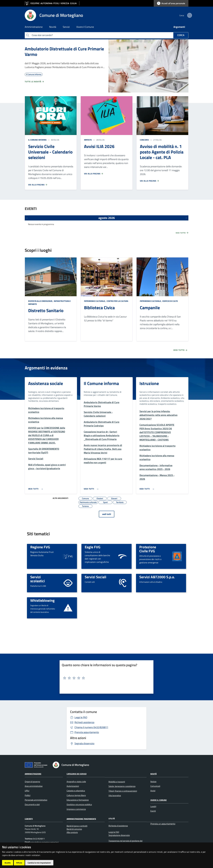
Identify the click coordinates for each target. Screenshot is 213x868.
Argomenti (179, 27)
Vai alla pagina (38, 185)
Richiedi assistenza (84, 722)
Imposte (88, 140)
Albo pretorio (72, 832)
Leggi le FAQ (81, 717)
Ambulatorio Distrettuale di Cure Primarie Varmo (64, 51)
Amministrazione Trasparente (81, 819)
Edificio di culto (170, 301)
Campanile (150, 308)
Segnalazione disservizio (119, 835)
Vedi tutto (182, 233)
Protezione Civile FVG (148, 549)
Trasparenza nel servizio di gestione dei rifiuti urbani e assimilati (126, 842)
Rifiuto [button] (19, 863)
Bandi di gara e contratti (77, 826)
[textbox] (105, 678)
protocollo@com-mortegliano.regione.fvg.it (44, 842)
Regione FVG (40, 547)
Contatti (29, 819)
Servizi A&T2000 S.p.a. (157, 577)
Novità (153, 774)
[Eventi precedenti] (27, 218)
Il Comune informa (37, 140)
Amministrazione (33, 774)
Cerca (181, 35)
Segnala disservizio (84, 743)
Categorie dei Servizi (77, 774)
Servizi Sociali (96, 577)
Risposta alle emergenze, (41, 301)
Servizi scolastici (38, 579)
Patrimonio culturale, (95, 301)
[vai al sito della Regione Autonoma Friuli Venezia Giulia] (52, 3)
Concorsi (144, 140)
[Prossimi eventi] (186, 218)
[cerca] (185, 15)
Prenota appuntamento (87, 732)
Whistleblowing (42, 600)
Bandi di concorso (74, 829)
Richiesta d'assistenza (118, 826)
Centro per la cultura (117, 301)
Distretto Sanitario (46, 310)
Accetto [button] (8, 863)
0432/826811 (91, 727)
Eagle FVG (93, 547)
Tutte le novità (34, 82)
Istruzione (149, 383)
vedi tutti (107, 514)
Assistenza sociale (46, 383)
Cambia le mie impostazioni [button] (39, 863)
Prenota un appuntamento (163, 824)
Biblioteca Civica (99, 308)
